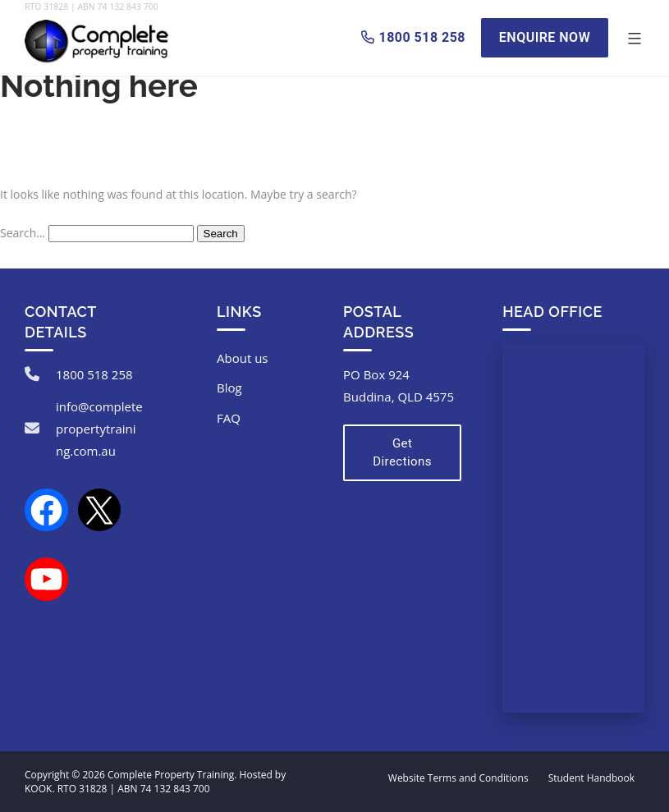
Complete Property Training (171, 775)
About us (242, 358)
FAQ (229, 418)
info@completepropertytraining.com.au (99, 429)
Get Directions (402, 453)
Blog (229, 388)
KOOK (38, 789)
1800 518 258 (94, 374)
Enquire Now (545, 37)
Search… (23, 233)
